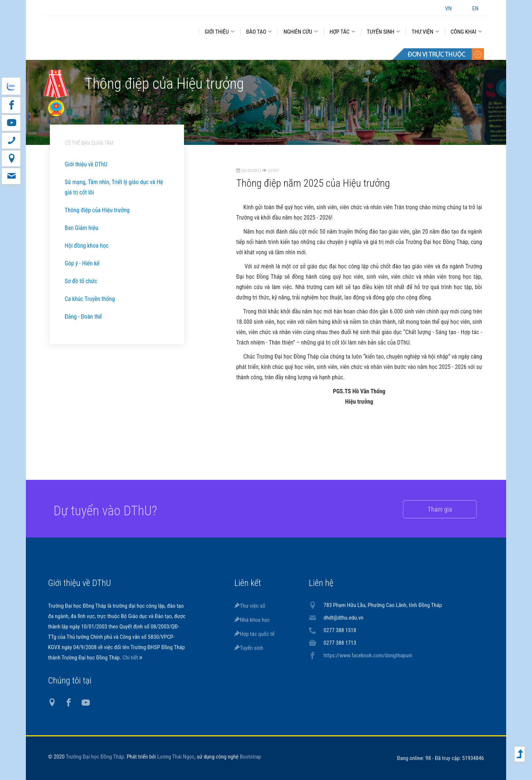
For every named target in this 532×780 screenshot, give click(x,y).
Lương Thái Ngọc (176, 757)
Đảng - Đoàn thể (83, 317)
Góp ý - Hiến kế (82, 263)
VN (449, 9)
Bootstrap (250, 757)
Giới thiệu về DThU (86, 164)
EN (475, 9)
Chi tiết (131, 658)
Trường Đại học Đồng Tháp (95, 757)
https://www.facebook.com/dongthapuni (368, 655)
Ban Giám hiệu (81, 228)
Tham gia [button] (431, 509)
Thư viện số (250, 606)
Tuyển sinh (249, 648)
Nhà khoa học (252, 620)
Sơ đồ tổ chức (81, 281)
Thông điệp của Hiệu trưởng (97, 210)
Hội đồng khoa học (87, 246)
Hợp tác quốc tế (254, 634)
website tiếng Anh (11, 86)
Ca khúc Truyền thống (90, 299)
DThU (116, 30)
